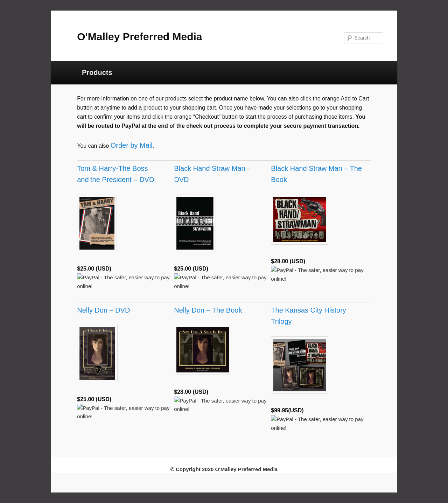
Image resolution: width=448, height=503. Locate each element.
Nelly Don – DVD (103, 310)
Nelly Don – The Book (208, 310)
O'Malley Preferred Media (139, 37)
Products (97, 72)
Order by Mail (132, 145)
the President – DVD (122, 180)
